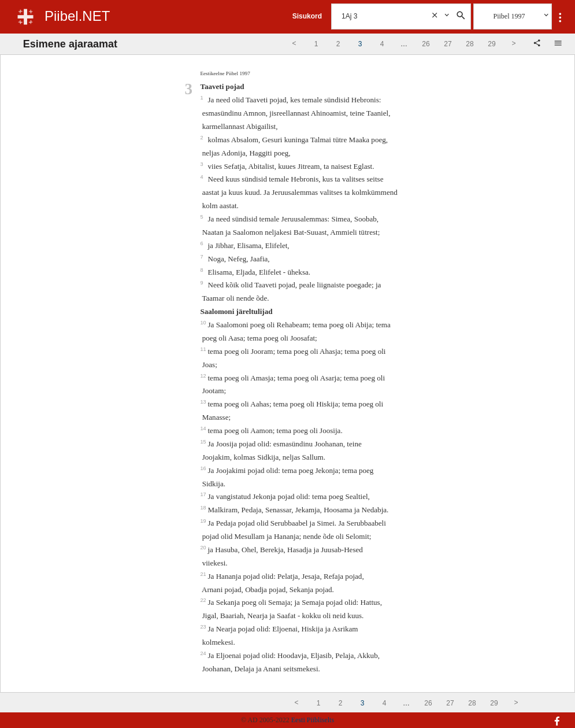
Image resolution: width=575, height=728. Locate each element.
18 (204, 508)
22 (204, 600)
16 (204, 468)
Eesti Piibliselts (313, 720)
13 (204, 402)
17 (204, 494)
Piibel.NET (77, 16)
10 (204, 323)
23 (204, 627)
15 (204, 442)
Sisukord (307, 16)
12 (204, 376)
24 (204, 653)
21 (204, 574)
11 (204, 349)
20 (204, 548)
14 (204, 428)
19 (204, 521)
